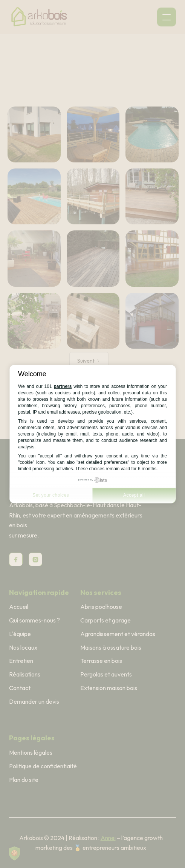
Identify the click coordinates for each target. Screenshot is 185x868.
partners (63, 387)
